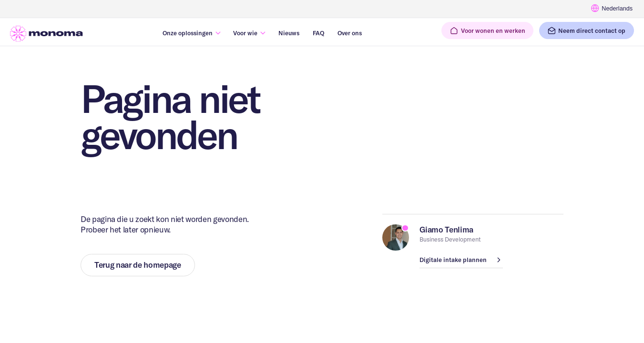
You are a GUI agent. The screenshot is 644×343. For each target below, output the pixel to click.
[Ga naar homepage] (46, 34)
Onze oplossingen (188, 33)
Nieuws (289, 33)
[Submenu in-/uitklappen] (218, 33)
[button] (487, 30)
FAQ (318, 33)
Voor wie (245, 33)
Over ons (350, 33)
